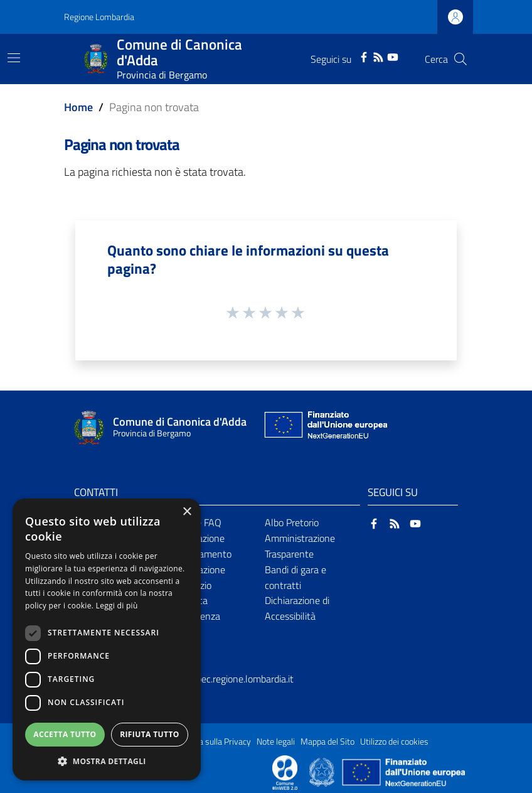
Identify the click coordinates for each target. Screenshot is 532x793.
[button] (107, 761)
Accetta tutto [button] (65, 734)
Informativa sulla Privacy (206, 742)
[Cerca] (460, 59)
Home (78, 107)
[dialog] (107, 639)
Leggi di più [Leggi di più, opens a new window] (117, 606)
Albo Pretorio (292, 522)
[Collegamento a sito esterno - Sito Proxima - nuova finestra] (285, 772)
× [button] (187, 512)
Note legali (276, 742)
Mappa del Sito (327, 742)
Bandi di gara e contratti (295, 577)
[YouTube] (393, 56)
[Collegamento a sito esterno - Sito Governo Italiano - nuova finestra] (323, 772)
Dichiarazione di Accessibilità (297, 608)
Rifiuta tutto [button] (150, 734)
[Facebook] (364, 56)
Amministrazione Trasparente (300, 546)
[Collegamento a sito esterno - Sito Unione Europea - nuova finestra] (324, 428)
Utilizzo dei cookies (394, 742)
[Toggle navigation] (14, 58)
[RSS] (378, 56)
